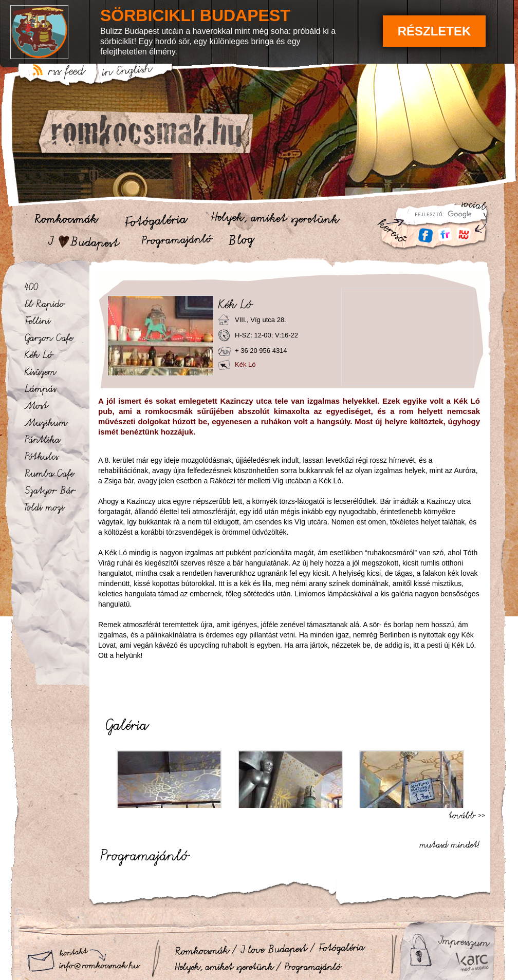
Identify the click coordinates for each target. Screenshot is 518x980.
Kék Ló (245, 364)
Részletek (434, 31)
